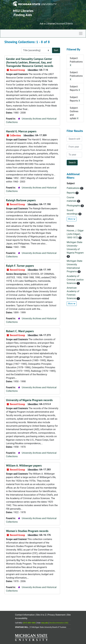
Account (60, 24)
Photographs (74, 206)
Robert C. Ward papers (20, 331)
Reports (71, 193)
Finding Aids (23, 15)
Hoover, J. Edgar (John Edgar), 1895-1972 (75, 234)
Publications (73, 188)
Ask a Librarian (47, 24)
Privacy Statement (56, 615)
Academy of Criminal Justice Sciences (75, 280)
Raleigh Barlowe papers (21, 200)
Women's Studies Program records (27, 531)
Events (69, 24)
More (72, 219)
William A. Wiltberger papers (24, 466)
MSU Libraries (23, 11)
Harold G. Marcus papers (21, 131)
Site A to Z (41, 615)
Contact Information (25, 615)
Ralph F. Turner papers (20, 266)
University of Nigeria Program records (29, 400)
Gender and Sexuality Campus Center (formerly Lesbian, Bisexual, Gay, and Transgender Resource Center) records (30, 62)
